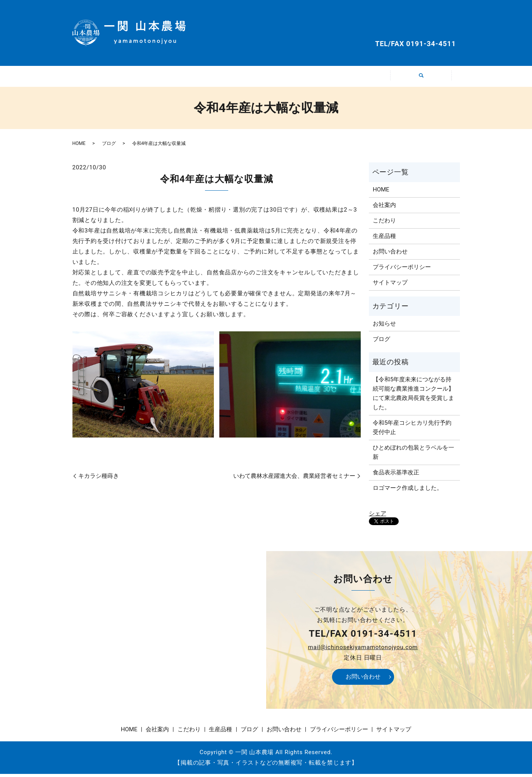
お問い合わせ (421, 26)
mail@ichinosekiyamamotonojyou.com (363, 650)
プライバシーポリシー (402, 270)
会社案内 (173, 78)
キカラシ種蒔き (99, 479)
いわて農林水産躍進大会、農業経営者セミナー (294, 479)
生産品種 (297, 78)
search (426, 82)
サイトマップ (390, 286)
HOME (111, 78)
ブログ (359, 78)
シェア (378, 516)
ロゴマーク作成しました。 (408, 491)
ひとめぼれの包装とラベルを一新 (413, 455)
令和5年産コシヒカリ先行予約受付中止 (412, 431)
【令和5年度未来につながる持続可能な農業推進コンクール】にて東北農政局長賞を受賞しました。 (413, 396)
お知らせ (384, 326)
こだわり (235, 78)
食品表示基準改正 (396, 476)
